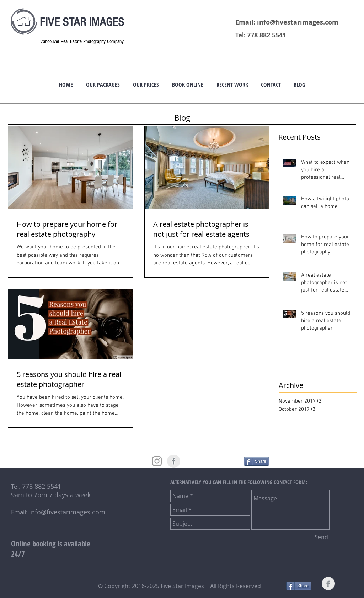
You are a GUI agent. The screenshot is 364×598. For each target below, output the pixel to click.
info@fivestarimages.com (298, 22)
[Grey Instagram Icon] (157, 461)
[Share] (256, 461)
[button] (103, 85)
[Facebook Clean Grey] (174, 461)
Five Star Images (183, 586)
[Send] (321, 537)
